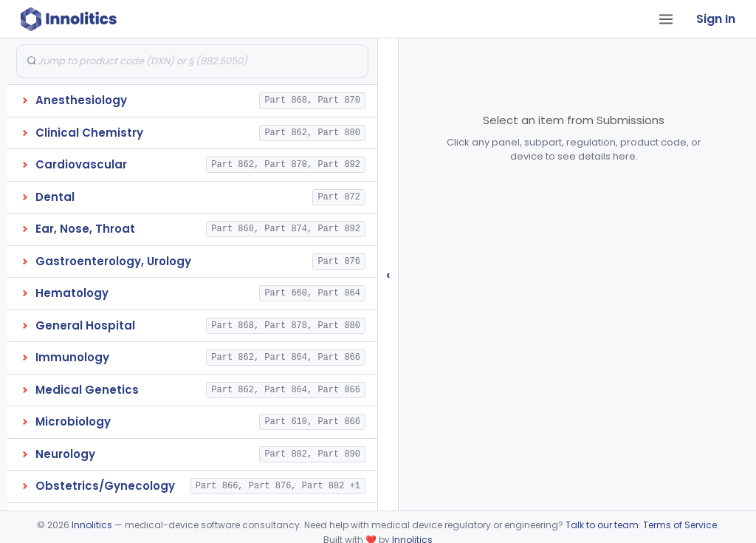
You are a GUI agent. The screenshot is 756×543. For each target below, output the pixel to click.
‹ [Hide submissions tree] (388, 274)
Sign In (716, 19)
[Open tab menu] (666, 19)
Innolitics (92, 525)
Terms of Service (680, 525)
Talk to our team (602, 525)
